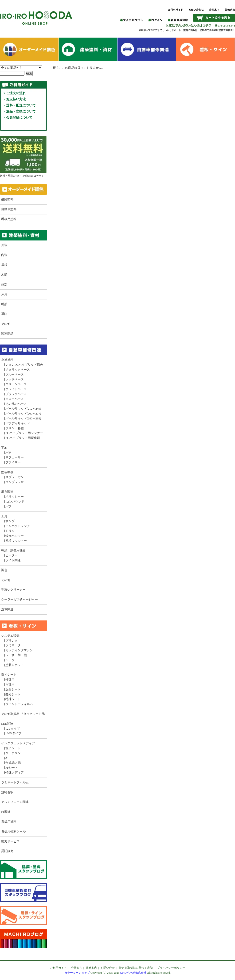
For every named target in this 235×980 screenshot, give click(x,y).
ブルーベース (15, 374)
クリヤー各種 (15, 428)
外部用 (10, 680)
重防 (4, 314)
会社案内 (77, 968)
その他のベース (16, 404)
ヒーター (12, 555)
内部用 (10, 684)
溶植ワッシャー (16, 541)
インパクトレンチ (18, 526)
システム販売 (10, 636)
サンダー (12, 521)
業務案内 (91, 968)
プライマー (13, 462)
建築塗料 (7, 199)
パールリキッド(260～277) (23, 413)
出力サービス (10, 841)
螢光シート (13, 694)
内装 (4, 255)
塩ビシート (9, 675)
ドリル (10, 531)
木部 (4, 275)
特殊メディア (15, 773)
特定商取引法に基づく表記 (136, 968)
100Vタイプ (13, 733)
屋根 (4, 265)
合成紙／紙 (13, 763)
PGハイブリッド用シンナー (24, 433)
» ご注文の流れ (15, 93)
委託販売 (7, 851)
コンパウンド (15, 502)
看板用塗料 (9, 219)
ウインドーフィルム (19, 704)
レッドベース (15, 379)
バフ (8, 506)
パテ (8, 453)
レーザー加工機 (16, 655)
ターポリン (13, 753)
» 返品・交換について (20, 111)
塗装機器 (7, 472)
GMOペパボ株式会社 (133, 973)
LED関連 (7, 724)
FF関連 (6, 812)
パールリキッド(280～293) (23, 418)
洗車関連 (7, 609)
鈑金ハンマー (15, 536)
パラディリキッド (18, 423)
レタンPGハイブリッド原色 (24, 365)
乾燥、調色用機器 (13, 550)
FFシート (12, 768)
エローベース (15, 399)
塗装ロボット (15, 665)
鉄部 (4, 285)
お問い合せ (108, 968)
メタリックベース (18, 370)
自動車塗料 (9, 209)
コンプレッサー (16, 482)
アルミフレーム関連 (15, 802)
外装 (4, 245)
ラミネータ (13, 645)
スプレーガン (15, 477)
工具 (4, 516)
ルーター (12, 660)
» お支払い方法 (15, 99)
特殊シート (13, 699)
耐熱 (4, 304)
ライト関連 (13, 560)
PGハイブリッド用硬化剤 (23, 438)
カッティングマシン (19, 650)
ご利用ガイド (58, 968)
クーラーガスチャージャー (20, 599)
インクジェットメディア (18, 743)
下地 (4, 448)
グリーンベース (16, 384)
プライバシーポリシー (171, 968)
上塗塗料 (7, 360)
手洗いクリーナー (13, 590)
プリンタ (12, 641)
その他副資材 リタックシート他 (23, 714)
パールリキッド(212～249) (23, 409)
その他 (6, 324)
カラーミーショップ (77, 973)
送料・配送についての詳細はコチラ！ (23, 174)
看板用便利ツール (13, 831)
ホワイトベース (16, 389)
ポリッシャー (15, 497)
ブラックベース (16, 394)
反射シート (13, 689)
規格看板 (7, 792)
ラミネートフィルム (15, 782)
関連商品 (7, 334)
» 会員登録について (18, 118)
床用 (4, 294)
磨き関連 (7, 492)
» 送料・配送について (20, 105)
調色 (4, 570)
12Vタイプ (13, 729)
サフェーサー (15, 457)
